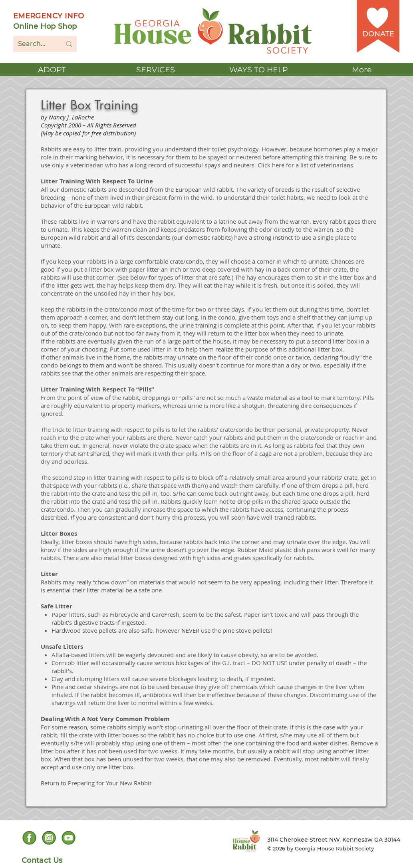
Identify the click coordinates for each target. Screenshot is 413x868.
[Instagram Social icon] (49, 838)
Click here (271, 165)
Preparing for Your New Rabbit (110, 783)
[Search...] (34, 44)
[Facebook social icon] (29, 838)
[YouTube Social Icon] (69, 838)
